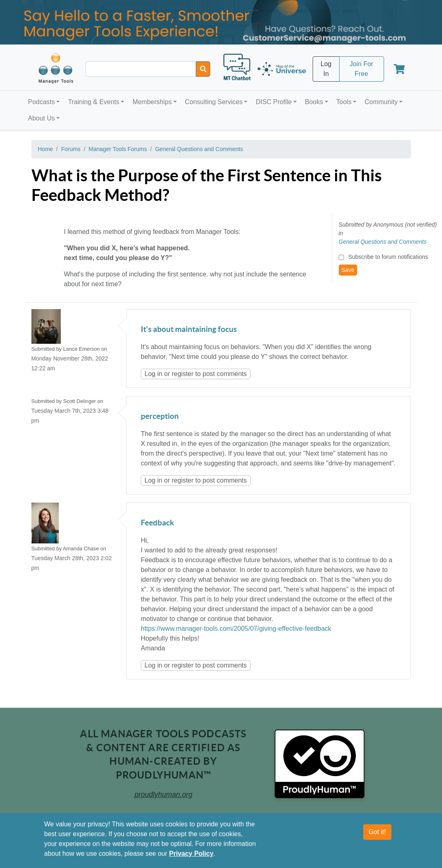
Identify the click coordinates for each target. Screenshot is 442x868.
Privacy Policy (191, 854)
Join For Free (362, 69)
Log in (153, 374)
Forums (71, 149)
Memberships (152, 102)
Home (46, 149)
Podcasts (42, 102)
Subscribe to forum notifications (388, 257)
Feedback (157, 523)
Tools (344, 102)
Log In (326, 69)
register (183, 374)
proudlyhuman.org (164, 795)
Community (381, 102)
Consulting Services (214, 102)
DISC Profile (274, 102)
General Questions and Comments (199, 149)
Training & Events (94, 102)
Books (314, 102)
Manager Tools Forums (118, 149)
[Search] (203, 69)
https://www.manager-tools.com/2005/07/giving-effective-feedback (236, 629)
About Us (42, 118)
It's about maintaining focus (189, 330)
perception (160, 417)
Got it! (377, 832)
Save (348, 270)
